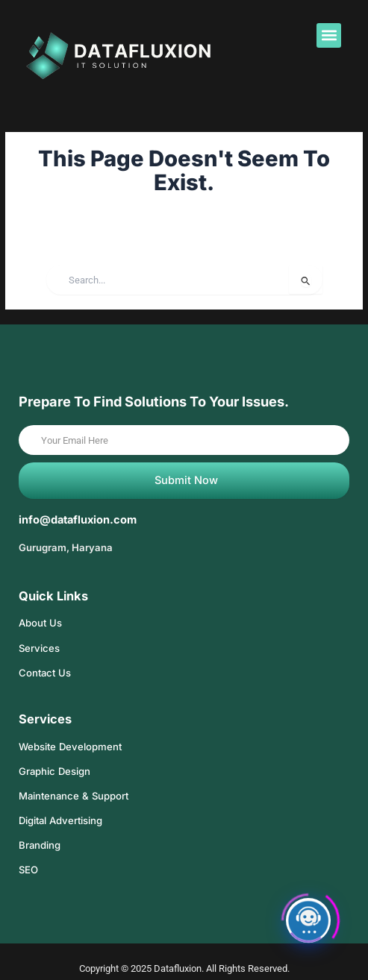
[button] (329, 35)
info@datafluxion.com (78, 520)
